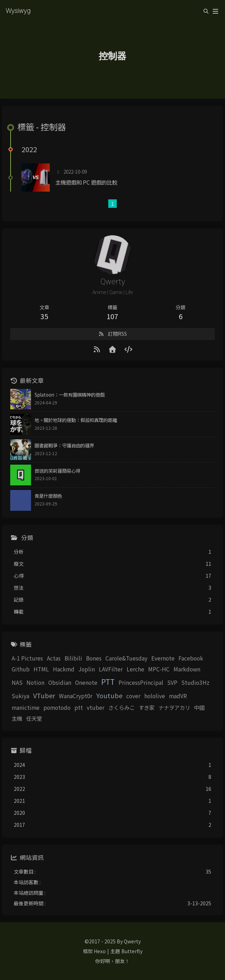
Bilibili (73, 658)
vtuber (96, 707)
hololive (155, 696)
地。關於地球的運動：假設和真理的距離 (76, 420)
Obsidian (60, 682)
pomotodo (57, 707)
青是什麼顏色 (48, 496)
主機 (17, 718)
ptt (79, 707)
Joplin (87, 669)
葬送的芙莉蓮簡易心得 (57, 471)
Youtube (109, 695)
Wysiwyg (18, 10)
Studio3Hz (195, 682)
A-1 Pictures (27, 658)
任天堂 (34, 718)
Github (21, 669)
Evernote (163, 658)
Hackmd (64, 669)
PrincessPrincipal (141, 682)
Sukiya (20, 696)
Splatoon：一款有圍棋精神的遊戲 (70, 395)
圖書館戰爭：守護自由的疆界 (64, 445)
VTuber (44, 695)
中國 (199, 707)
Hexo (100, 951)
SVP (172, 682)
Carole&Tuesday (126, 658)
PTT (108, 682)
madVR (178, 696)
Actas (54, 658)
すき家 (147, 707)
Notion (35, 682)
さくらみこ (121, 707)
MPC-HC (159, 669)
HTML (41, 669)
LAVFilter (111, 669)
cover (133, 696)
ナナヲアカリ (174, 707)
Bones (94, 658)
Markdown (187, 669)
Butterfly (132, 951)
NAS (17, 682)
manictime (26, 707)
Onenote (86, 682)
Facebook (191, 658)
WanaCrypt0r (76, 696)
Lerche (135, 669)
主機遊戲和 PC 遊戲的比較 (86, 182)
